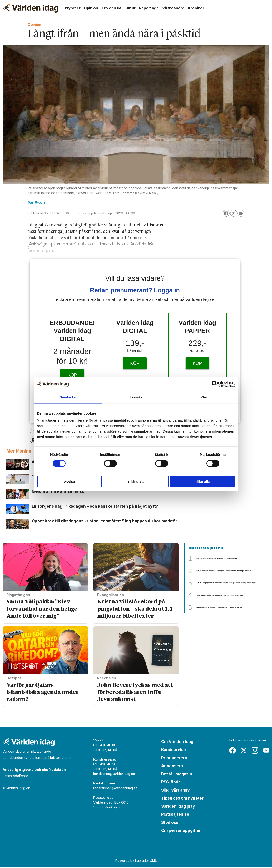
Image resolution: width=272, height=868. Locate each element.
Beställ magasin (177, 775)
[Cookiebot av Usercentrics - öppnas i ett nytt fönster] (215, 384)
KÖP (72, 375)
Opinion (91, 8)
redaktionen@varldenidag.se (115, 789)
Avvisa (70, 482)
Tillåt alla (203, 482)
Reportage (149, 8)
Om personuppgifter (181, 831)
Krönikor (196, 8)
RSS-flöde (171, 783)
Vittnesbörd (173, 8)
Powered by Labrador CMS (136, 861)
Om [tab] (204, 397)
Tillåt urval (136, 482)
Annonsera (172, 767)
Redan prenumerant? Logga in (135, 290)
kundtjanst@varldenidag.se (114, 774)
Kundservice (174, 751)
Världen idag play (178, 807)
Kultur (130, 8)
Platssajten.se (175, 815)
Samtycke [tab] (68, 397)
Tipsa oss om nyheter (182, 799)
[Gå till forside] (30, 8)
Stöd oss (170, 823)
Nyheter (73, 8)
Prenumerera (174, 759)
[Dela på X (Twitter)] (234, 213)
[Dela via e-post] (241, 213)
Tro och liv (111, 8)
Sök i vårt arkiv (175, 791)
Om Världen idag (177, 742)
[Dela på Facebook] (226, 213)
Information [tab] (136, 397)
